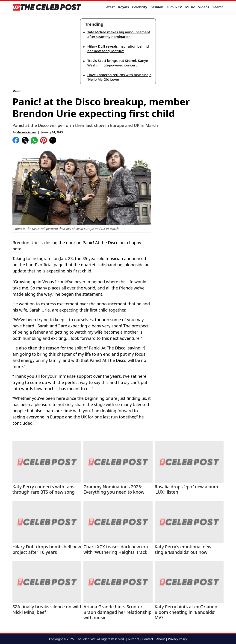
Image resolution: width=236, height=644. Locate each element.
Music (190, 7)
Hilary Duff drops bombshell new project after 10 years (47, 550)
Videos (204, 7)
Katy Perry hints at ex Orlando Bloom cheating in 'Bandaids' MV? (186, 612)
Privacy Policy (177, 639)
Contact (148, 639)
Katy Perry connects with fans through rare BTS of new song (44, 490)
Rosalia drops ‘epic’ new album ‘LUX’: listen (186, 490)
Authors (134, 639)
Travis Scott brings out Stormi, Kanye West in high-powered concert (118, 63)
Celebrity (140, 7)
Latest (110, 7)
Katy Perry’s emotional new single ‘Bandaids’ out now (183, 550)
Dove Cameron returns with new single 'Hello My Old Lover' (119, 77)
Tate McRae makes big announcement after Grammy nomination (119, 34)
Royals (123, 7)
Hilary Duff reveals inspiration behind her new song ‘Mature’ (118, 49)
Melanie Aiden (26, 132)
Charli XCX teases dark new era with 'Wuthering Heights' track (116, 550)
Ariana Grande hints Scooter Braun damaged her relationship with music (117, 612)
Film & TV (174, 7)
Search (218, 7)
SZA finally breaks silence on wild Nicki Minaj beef (47, 610)
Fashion (157, 7)
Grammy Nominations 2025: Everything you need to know (114, 490)
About (161, 639)
